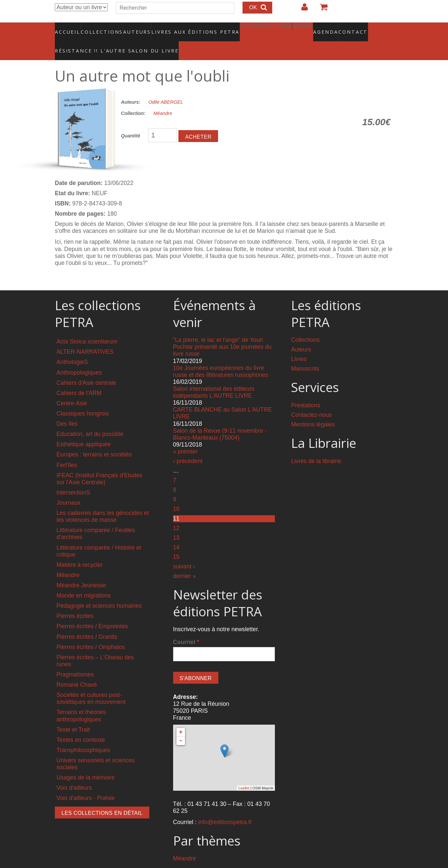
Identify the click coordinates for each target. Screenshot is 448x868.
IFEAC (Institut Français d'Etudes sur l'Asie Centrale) (99, 465)
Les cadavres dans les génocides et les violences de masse (103, 503)
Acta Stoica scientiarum (87, 328)
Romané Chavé (77, 671)
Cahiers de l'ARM (79, 379)
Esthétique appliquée (84, 430)
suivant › (184, 553)
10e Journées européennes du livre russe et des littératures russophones (221, 357)
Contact (330, 28)
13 (176, 524)
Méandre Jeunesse (81, 571)
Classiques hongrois (83, 400)
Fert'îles (67, 451)
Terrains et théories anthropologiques (81, 702)
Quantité (131, 122)
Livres (299, 345)
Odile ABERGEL (166, 88)
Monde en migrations (84, 582)
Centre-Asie (72, 389)
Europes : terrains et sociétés (94, 441)
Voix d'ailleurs (74, 774)
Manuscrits (305, 355)
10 (176, 495)
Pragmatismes (75, 660)
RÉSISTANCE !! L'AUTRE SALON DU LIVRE (101, 40)
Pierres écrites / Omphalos (91, 633)
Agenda (302, 28)
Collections (100, 28)
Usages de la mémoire (86, 764)
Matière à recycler (80, 551)
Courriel (186, 628)
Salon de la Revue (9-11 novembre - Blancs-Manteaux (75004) (220, 420)
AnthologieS (72, 348)
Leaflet (244, 774)
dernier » (185, 562)
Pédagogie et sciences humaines (99, 592)
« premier (185, 437)
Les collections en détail (102, 799)
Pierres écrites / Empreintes (92, 612)
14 (176, 533)
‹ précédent (188, 447)
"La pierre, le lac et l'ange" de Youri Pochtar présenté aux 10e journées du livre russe (222, 333)
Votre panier (321, 10)
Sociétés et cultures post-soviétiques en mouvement (91, 685)
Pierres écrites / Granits (87, 623)
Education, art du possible (90, 420)
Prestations (306, 391)
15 (176, 543)
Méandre (163, 99)
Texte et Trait (73, 715)
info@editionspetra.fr (225, 808)
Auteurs (133, 28)
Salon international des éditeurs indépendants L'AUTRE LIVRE (214, 378)
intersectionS (73, 478)
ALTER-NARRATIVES (85, 338)
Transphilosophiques (83, 736)
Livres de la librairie (316, 447)
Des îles (67, 410)
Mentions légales (313, 411)
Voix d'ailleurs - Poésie (86, 784)
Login (301, 10)
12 (176, 514)
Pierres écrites (75, 602)
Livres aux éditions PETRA (181, 28)
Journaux (68, 488)
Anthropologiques (79, 358)
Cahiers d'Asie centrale (86, 369)
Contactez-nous (311, 401)
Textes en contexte (81, 726)
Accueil (68, 28)
